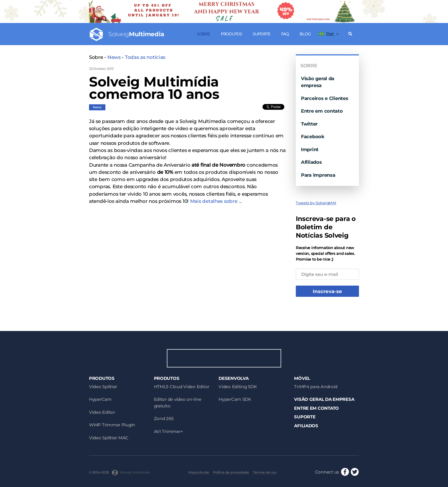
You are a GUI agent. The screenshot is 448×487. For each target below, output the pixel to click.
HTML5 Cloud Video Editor (182, 387)
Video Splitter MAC (109, 438)
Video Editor (102, 412)
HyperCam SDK (235, 399)
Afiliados (311, 162)
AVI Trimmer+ (169, 431)
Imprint (310, 149)
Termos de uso (265, 472)
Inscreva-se (327, 291)
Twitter (309, 124)
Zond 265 (164, 418)
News (114, 57)
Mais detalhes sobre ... (216, 201)
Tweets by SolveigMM (316, 203)
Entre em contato (322, 111)
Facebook (313, 136)
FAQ (285, 34)
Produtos (231, 34)
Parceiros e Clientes (325, 98)
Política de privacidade (231, 472)
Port (326, 34)
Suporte (261, 34)
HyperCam (100, 399)
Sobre (204, 34)
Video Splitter (103, 387)
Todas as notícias (145, 57)
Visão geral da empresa (324, 399)
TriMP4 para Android (316, 387)
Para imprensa (318, 175)
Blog (305, 34)
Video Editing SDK (238, 387)
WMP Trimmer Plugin (112, 425)
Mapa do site (199, 472)
